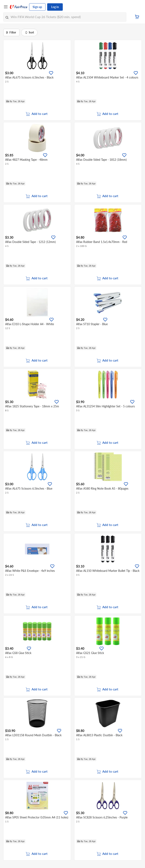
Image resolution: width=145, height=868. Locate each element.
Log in (55, 7)
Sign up (37, 7)
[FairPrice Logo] (19, 7)
